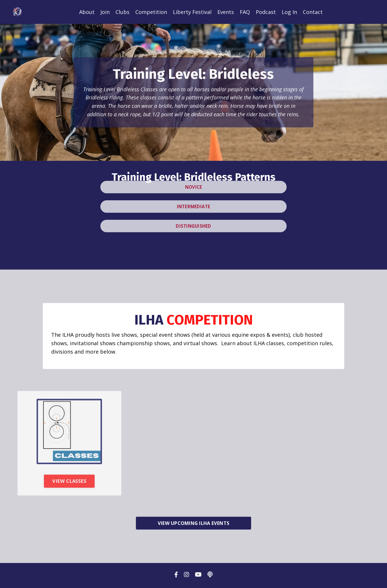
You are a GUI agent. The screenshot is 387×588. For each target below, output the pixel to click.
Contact (313, 12)
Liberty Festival (192, 12)
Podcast (266, 12)
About (87, 12)
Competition (151, 12)
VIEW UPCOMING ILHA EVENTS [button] (193, 525)
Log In (289, 12)
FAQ (245, 12)
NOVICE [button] (194, 175)
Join (105, 12)
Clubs (123, 12)
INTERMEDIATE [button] (194, 195)
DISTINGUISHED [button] (193, 215)
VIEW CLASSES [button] (69, 488)
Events (226, 12)
